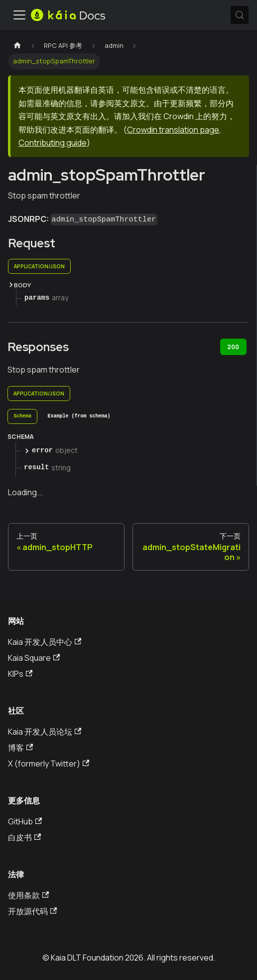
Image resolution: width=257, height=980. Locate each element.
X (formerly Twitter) (49, 764)
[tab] (22, 416)
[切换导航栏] (19, 15)
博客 (20, 748)
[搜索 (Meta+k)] (240, 15)
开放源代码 (32, 911)
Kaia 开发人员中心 (45, 642)
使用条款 (28, 895)
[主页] (17, 46)
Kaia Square (34, 658)
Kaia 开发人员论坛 (45, 732)
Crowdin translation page (173, 130)
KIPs (20, 674)
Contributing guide (53, 143)
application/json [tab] (39, 266)
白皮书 (24, 837)
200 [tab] (233, 347)
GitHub (25, 821)
